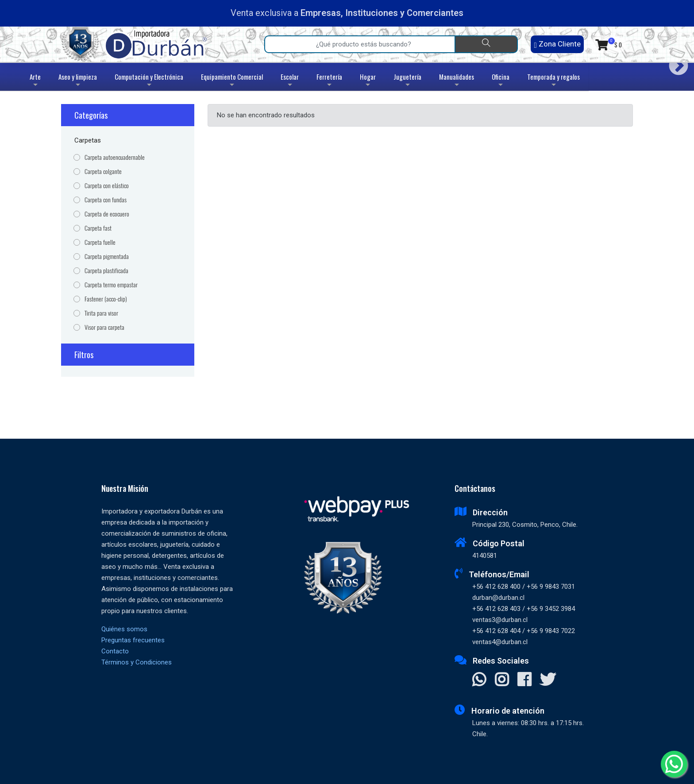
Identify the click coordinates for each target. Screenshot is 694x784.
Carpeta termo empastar (111, 285)
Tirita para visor (101, 313)
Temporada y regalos (553, 81)
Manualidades (457, 81)
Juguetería (407, 81)
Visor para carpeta (104, 327)
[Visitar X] (548, 680)
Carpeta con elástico (107, 186)
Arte (36, 81)
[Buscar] (486, 44)
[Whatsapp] (674, 764)
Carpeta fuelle (100, 242)
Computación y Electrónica (149, 81)
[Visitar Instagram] (502, 680)
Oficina (501, 81)
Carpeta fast (98, 228)
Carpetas (88, 140)
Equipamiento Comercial (232, 81)
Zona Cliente (557, 44)
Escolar (290, 81)
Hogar (368, 81)
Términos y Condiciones (137, 662)
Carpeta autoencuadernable (115, 157)
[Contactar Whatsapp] (479, 680)
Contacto (115, 651)
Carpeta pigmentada (107, 257)
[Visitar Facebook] (524, 680)
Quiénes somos (124, 629)
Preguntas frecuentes (133, 640)
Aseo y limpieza (78, 81)
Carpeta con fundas (106, 200)
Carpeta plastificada (106, 271)
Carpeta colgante (103, 172)
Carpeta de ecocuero (107, 214)
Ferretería (329, 81)
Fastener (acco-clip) (106, 299)
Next (675, 63)
